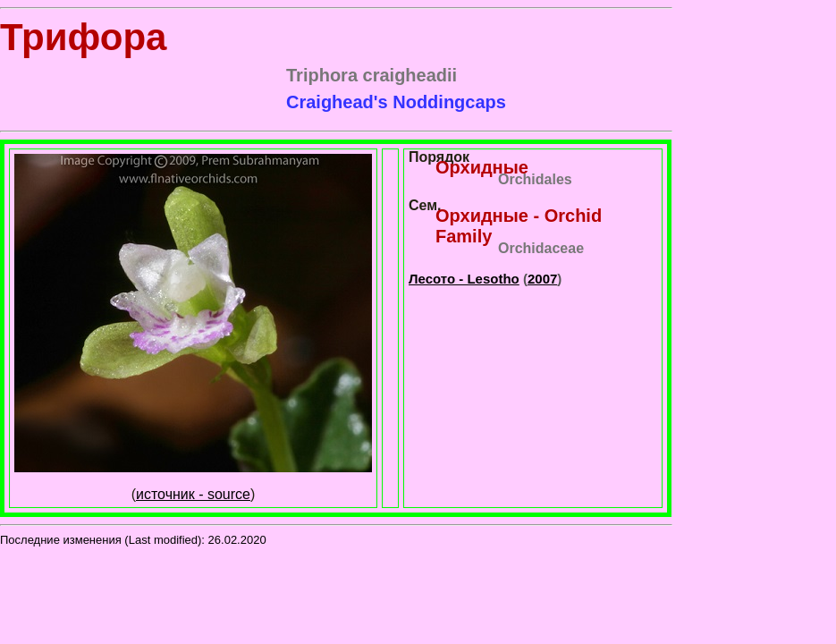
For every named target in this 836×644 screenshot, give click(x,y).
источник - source (193, 494)
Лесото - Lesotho (464, 279)
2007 (542, 279)
